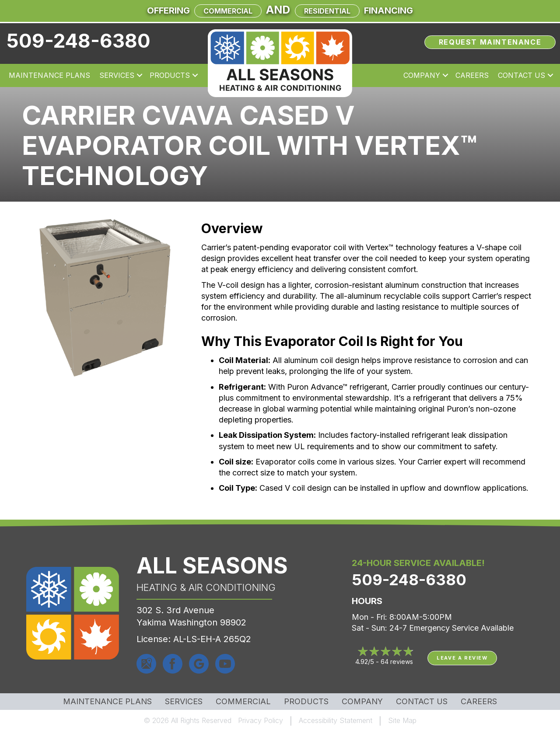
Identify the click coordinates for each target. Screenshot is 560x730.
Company (362, 702)
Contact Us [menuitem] (521, 75)
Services (184, 702)
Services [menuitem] (117, 75)
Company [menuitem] (422, 75)
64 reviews (397, 662)
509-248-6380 (79, 41)
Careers (479, 702)
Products (306, 702)
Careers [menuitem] (472, 75)
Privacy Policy (261, 720)
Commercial (228, 11)
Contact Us (422, 702)
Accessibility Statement (336, 720)
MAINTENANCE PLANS (107, 702)
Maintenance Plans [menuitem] (49, 75)
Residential (327, 11)
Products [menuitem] (170, 75)
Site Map (402, 720)
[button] (140, 75)
